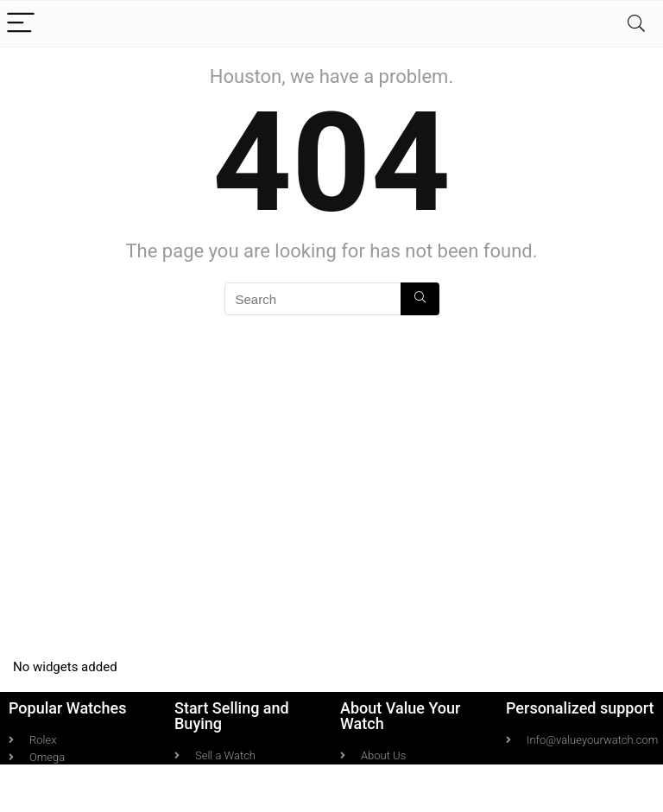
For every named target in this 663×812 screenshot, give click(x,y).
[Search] (636, 24)
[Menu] (21, 24)
